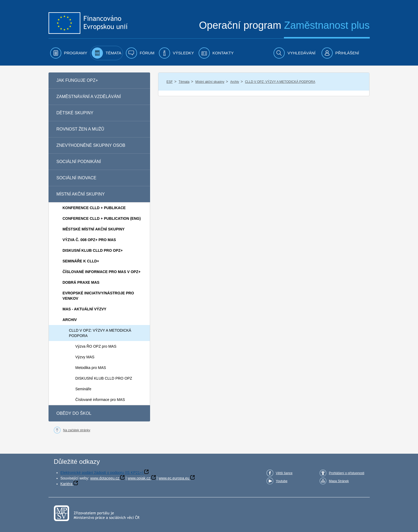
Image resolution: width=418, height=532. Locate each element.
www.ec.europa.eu (174, 478)
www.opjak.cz (139, 478)
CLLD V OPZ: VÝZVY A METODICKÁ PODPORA (280, 82)
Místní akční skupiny (210, 82)
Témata (184, 82)
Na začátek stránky (77, 430)
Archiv (234, 82)
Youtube (282, 481)
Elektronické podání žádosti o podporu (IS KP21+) (102, 473)
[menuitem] (69, 53)
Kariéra (67, 484)
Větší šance (284, 473)
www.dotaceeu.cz (105, 478)
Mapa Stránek (339, 481)
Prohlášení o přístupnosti (347, 473)
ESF (169, 82)
